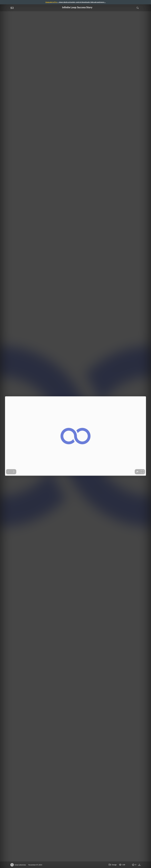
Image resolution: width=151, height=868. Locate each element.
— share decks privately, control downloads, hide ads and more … (76, 2)
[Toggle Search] (138, 8)
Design (113, 865)
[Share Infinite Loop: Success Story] (128, 865)
